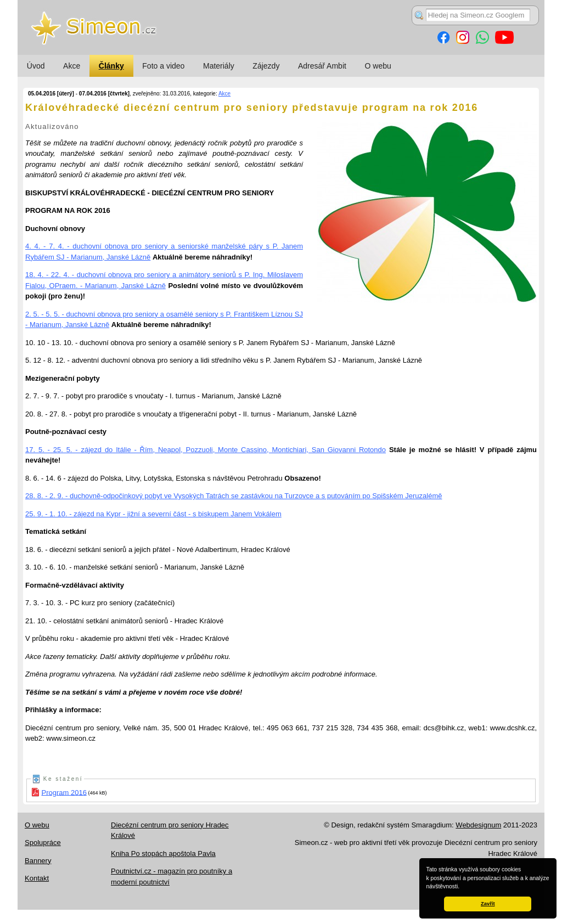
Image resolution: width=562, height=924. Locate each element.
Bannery (38, 861)
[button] (462, 887)
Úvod (36, 66)
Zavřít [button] (488, 904)
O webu (378, 66)
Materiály (219, 66)
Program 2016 (64, 792)
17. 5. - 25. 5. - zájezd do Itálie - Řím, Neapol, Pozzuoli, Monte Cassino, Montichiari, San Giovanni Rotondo (206, 450)
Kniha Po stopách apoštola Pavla (163, 853)
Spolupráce (43, 843)
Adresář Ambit (322, 66)
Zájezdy (266, 66)
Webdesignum (478, 825)
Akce (72, 66)
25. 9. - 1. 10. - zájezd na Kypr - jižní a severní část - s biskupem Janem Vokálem (153, 514)
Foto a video (163, 66)
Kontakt (37, 878)
